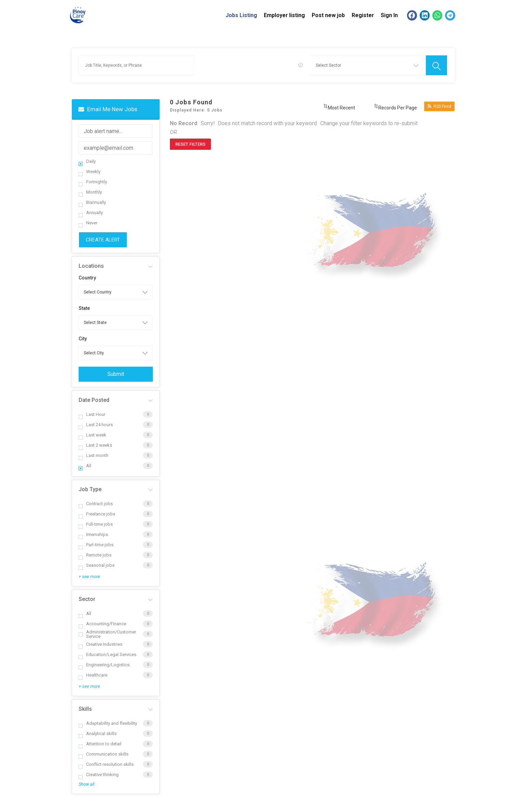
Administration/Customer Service (107, 634)
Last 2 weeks (95, 445)
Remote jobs (95, 555)
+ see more (89, 577)
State (84, 308)
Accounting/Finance (102, 624)
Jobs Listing (241, 15)
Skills (85, 709)
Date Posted (94, 400)
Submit (116, 374)
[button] (412, 15)
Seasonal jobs (97, 565)
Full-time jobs (96, 524)
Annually (91, 213)
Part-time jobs (96, 545)
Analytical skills (98, 734)
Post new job (328, 15)
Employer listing (284, 15)
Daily (87, 161)
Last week (92, 435)
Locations (91, 266)
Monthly (90, 192)
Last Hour (92, 414)
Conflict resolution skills (106, 764)
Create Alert (103, 240)
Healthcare (93, 675)
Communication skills (104, 754)
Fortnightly (93, 182)
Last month (93, 455)
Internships (93, 534)
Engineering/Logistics (104, 665)
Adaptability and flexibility (108, 723)
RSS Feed (439, 106)
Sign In (389, 15)
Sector (87, 599)
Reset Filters (190, 144)
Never (88, 223)
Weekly (90, 172)
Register (363, 15)
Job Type (90, 489)
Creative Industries (100, 644)
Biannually (92, 202)
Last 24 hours (96, 425)
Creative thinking (99, 775)
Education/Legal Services (107, 654)
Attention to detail (100, 744)
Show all (86, 784)
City (83, 339)
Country (87, 278)
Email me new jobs (108, 109)
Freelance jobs (97, 514)
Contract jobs (96, 504)
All (85, 466)
